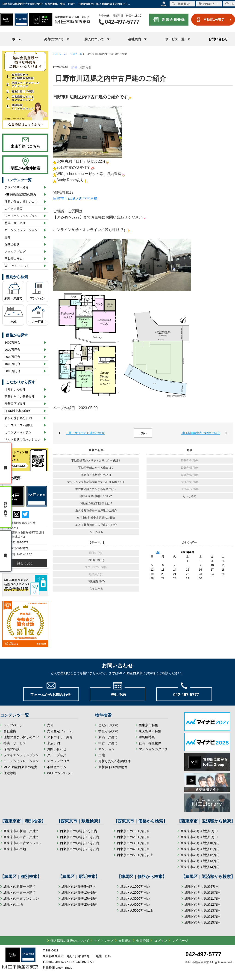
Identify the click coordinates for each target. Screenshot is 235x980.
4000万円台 (12, 364)
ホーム (17, 39)
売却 (8, 237)
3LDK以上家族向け (17, 411)
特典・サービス (15, 223)
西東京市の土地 (15, 849)
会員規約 (125, 941)
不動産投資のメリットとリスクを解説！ (96, 461)
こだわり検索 (108, 725)
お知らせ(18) (96, 560)
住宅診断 (10, 773)
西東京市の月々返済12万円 (200, 855)
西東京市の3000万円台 (133, 843)
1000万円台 (12, 343)
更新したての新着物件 (20, 397)
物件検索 (181, 4)
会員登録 (143, 941)
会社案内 (10, 731)
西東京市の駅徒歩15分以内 (79, 843)
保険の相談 (12, 244)
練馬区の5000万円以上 (137, 910)
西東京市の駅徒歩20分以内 (79, 849)
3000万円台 (12, 357)
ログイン (161, 941)
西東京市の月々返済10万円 (200, 843)
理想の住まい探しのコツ (21, 202)
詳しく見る (25, 563)
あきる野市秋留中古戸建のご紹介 (96, 525)
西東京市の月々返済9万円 (199, 837)
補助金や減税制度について (96, 496)
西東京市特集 (148, 725)
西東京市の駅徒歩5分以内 (79, 831)
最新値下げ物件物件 (113, 767)
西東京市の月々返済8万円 (199, 831)
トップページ (13, 725)
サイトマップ (104, 941)
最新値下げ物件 (15, 404)
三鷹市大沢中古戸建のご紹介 (85, 433)
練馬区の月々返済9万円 (202, 887)
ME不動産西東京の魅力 (20, 194)
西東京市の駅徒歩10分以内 (79, 837)
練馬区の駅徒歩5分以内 (79, 887)
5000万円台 (12, 371)
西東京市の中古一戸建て (21, 837)
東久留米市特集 (150, 731)
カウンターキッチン (18, 432)
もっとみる (96, 532)
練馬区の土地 (13, 904)
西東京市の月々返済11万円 (200, 849)
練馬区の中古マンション (21, 898)
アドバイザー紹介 (17, 187)
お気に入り (208, 4)
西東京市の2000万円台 (133, 837)
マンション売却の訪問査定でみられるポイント (96, 482)
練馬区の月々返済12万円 (203, 904)
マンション (37, 298)
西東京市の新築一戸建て (21, 831)
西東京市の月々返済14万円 (200, 867)
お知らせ (85, 67)
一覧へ (143, 433)
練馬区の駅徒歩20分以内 (79, 904)
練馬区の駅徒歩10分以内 (79, 892)
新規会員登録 (173, 19)
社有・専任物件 (150, 743)
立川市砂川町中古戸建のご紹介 (96, 518)
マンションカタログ (153, 749)
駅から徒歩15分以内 (18, 418)
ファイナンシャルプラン (21, 216)
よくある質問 (14, 209)
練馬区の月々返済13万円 (203, 910)
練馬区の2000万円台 (135, 892)
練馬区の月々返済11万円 (203, 898)
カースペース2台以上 (19, 425)
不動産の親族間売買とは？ (96, 503)
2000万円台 (12, 350)
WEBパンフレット (17, 266)
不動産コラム (14, 259)
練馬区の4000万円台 (135, 904)
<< (158, 552)
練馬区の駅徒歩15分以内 (79, 898)
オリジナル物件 (15, 389)
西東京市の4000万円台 (133, 849)
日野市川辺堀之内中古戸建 (75, 199)
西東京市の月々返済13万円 (200, 861)
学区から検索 (108, 731)
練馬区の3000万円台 (135, 898)
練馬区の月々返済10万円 (203, 892)
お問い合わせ (218, 39)
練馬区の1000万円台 (135, 887)
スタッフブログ (15, 252)
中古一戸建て (38, 322)
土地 (13, 322)
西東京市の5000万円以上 (135, 855)
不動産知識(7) (96, 581)
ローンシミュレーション (21, 230)
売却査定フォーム (60, 731)
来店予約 (53, 743)
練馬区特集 (147, 737)
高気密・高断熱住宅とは (96, 475)
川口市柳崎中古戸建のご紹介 (201, 433)
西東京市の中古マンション (23, 843)
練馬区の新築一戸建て (20, 887)
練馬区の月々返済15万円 (203, 922)
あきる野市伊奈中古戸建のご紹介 (96, 510)
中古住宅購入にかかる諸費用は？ (96, 489)
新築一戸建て (13, 298)
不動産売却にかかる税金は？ (96, 468)
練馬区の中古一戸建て (20, 892)
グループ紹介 (57, 755)
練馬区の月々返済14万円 (203, 916)
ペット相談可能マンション (23, 439)
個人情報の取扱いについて (70, 941)
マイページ (180, 941)
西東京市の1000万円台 (133, 831)
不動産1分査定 (214, 20)
